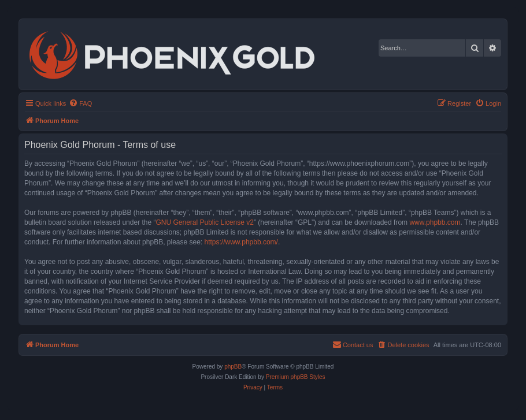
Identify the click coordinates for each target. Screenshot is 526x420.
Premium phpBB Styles (296, 377)
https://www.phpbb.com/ (241, 242)
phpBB (233, 367)
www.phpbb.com (435, 222)
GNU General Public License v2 (204, 222)
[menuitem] (80, 103)
